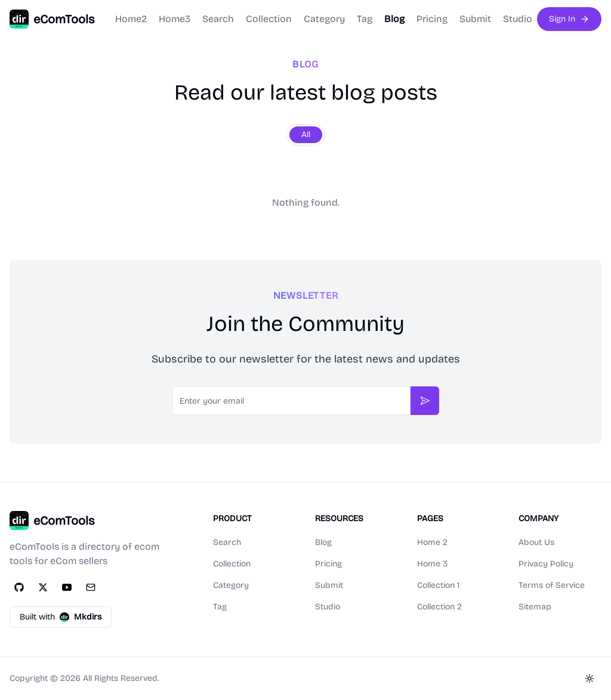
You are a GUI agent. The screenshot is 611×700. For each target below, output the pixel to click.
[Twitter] (43, 587)
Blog (394, 19)
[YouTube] (67, 587)
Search (218, 19)
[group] (306, 135)
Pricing (432, 19)
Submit (475, 19)
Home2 (131, 19)
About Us (536, 542)
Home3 (175, 19)
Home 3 (432, 564)
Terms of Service (552, 585)
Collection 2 (439, 607)
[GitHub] (19, 587)
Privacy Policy (546, 564)
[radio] (306, 135)
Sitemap (535, 607)
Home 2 (432, 542)
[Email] (91, 587)
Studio (518, 19)
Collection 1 (438, 585)
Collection (269, 19)
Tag (365, 19)
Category (324, 19)
